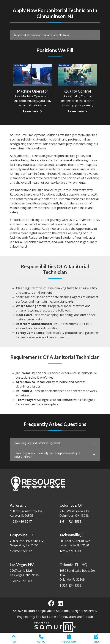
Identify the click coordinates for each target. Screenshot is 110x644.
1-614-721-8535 (70, 522)
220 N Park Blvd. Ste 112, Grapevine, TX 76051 (30, 540)
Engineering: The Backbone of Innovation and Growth (55, 617)
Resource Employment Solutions (47, 611)
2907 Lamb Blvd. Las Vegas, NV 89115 (30, 570)
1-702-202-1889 (21, 581)
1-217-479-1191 (70, 551)
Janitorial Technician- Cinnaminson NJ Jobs (41, 35)
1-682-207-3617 (21, 551)
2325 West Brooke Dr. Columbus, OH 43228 (80, 510)
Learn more (32, 111)
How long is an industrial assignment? (38, 443)
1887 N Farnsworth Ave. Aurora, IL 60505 (30, 510)
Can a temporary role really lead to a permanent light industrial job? (47, 455)
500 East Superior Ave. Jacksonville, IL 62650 (80, 540)
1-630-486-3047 (21, 522)
